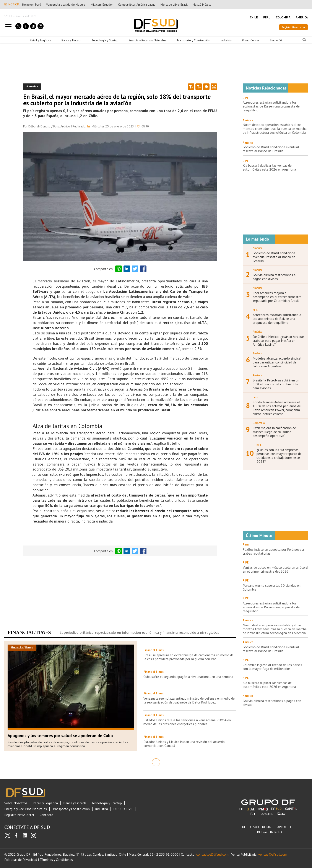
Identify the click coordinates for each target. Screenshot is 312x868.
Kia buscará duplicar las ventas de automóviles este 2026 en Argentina (269, 167)
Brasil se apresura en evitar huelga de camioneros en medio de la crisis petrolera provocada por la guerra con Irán (188, 657)
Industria (226, 40)
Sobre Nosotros (16, 803)
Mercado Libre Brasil (174, 5)
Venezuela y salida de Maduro (66, 5)
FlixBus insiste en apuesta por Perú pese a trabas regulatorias (273, 551)
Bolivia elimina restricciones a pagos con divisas (274, 277)
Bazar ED (276, 832)
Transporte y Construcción (193, 40)
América (248, 120)
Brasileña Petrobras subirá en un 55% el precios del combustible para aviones (276, 384)
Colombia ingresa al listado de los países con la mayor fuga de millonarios (272, 667)
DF (244, 827)
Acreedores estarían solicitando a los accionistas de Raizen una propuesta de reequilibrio (271, 106)
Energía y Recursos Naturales (147, 40)
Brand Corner (251, 40)
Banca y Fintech (71, 40)
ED (292, 827)
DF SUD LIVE (123, 809)
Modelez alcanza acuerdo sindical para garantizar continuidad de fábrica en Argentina (277, 362)
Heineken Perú (32, 5)
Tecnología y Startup (105, 40)
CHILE (254, 17)
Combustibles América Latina (137, 5)
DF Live (262, 832)
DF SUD (254, 827)
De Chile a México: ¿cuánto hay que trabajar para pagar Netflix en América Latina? (278, 340)
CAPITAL (281, 827)
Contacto (46, 815)
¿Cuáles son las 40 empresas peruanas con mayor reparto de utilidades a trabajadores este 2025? (279, 456)
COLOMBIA (283, 17)
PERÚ (267, 17)
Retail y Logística (41, 40)
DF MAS (267, 827)
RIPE (246, 98)
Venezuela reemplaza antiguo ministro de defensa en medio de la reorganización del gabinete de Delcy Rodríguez (189, 700)
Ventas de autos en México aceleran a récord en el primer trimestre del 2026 (275, 569)
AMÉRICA (302, 17)
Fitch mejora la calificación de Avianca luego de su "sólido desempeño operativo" (274, 432)
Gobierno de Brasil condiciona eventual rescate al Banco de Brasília (271, 149)
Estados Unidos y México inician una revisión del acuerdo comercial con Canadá (184, 744)
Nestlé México (202, 5)
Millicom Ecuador (102, 5)
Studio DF (276, 40)
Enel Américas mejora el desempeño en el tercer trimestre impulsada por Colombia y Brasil (277, 297)
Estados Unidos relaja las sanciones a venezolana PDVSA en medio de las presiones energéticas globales (187, 722)
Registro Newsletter (293, 27)
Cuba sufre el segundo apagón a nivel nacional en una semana (188, 677)
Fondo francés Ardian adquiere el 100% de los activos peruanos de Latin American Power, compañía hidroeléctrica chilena (277, 408)
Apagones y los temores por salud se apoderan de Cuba (60, 736)
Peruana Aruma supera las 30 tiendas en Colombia (272, 587)
